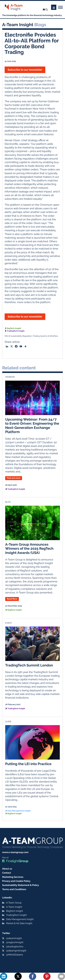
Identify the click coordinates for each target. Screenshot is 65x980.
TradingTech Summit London (29, 665)
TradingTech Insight (16, 331)
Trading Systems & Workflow (46, 336)
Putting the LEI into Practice (28, 764)
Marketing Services (13, 877)
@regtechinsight (15, 942)
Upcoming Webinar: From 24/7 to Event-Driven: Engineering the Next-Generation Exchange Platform (32, 426)
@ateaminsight (14, 938)
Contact (7, 873)
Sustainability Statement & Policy (21, 885)
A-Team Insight (14, 907)
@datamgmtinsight (16, 951)
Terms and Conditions (14, 889)
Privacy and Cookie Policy (16, 881)
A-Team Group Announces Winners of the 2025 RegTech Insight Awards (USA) (29, 549)
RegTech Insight (14, 328)
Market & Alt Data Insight (19, 923)
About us (7, 869)
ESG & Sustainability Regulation (18, 336)
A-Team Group (14, 903)
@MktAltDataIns (15, 955)
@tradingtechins (15, 947)
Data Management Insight (19, 811)
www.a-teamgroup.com (15, 852)
